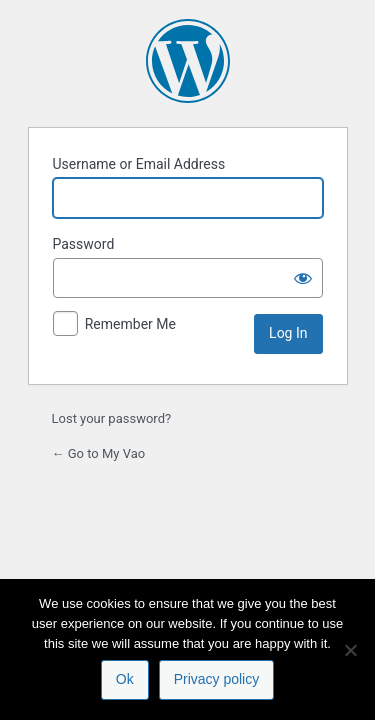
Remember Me (130, 324)
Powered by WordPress (188, 61)
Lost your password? (112, 418)
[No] (350, 650)
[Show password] (303, 278)
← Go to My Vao (99, 453)
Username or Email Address (139, 164)
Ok (125, 679)
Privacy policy (217, 679)
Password (84, 244)
